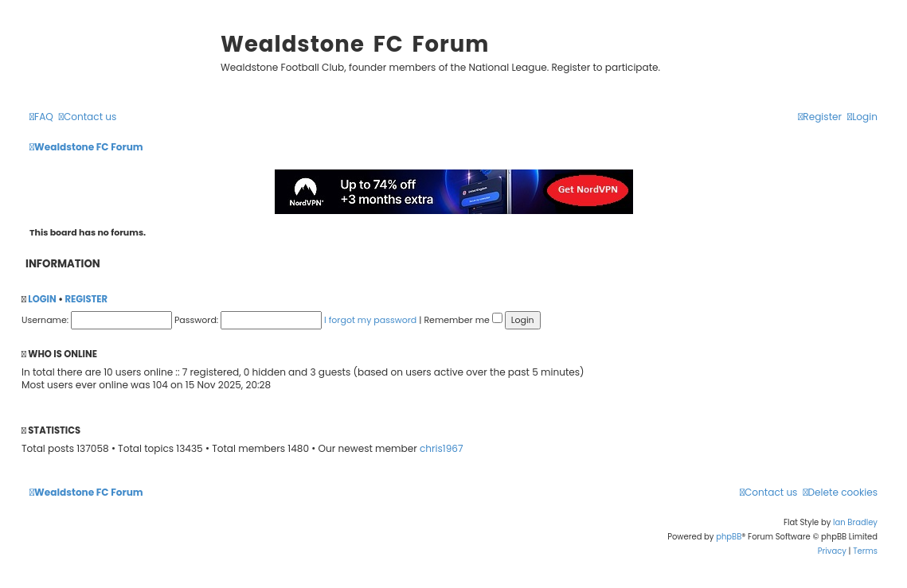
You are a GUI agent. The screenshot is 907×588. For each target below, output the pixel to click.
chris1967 (442, 449)
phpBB (729, 537)
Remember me (463, 320)
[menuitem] (41, 117)
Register (86, 299)
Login (42, 299)
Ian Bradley (855, 522)
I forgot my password (370, 320)
